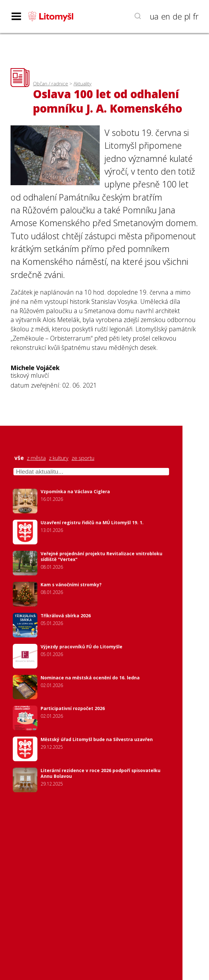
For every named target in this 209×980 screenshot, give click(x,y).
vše (19, 458)
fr (196, 16)
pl (187, 16)
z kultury (59, 458)
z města (36, 458)
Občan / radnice (50, 84)
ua (154, 16)
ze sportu (83, 458)
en (166, 16)
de (177, 16)
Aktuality (82, 84)
